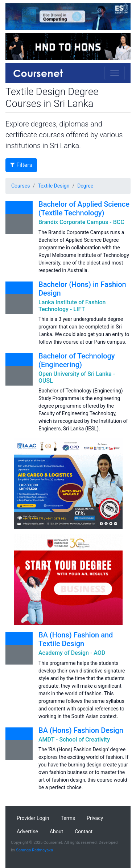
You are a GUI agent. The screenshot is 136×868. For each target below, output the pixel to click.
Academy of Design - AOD (72, 653)
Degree (85, 186)
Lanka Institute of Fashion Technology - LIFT (72, 306)
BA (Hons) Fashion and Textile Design (76, 639)
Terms (68, 818)
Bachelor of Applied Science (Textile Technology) (84, 209)
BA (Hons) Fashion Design (81, 730)
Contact (84, 832)
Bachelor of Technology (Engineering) (77, 360)
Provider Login (33, 818)
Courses (20, 186)
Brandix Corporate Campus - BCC (81, 222)
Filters (21, 165)
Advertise (27, 832)
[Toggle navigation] (115, 73)
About (56, 832)
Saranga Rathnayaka (34, 850)
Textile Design (53, 186)
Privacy (95, 818)
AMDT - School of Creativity (74, 740)
